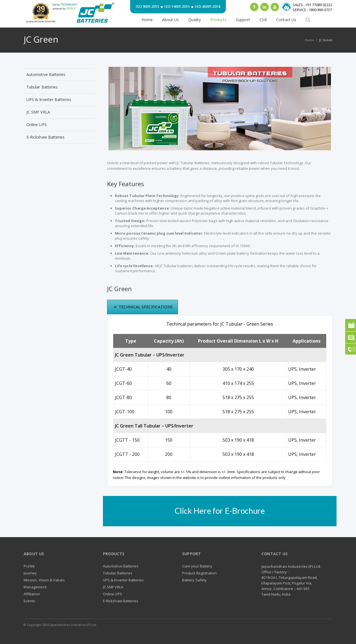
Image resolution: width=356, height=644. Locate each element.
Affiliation (32, 594)
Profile (29, 566)
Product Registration (199, 573)
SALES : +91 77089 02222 (312, 5)
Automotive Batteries (46, 74)
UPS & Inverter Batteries (49, 99)
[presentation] (143, 307)
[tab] (143, 307)
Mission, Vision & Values (44, 580)
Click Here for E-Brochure (220, 511)
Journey (30, 573)
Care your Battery (197, 566)
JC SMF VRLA (38, 112)
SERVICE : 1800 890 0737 (312, 10)
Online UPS (37, 125)
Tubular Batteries (42, 87)
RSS (325, 627)
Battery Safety (194, 580)
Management (35, 587)
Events (29, 601)
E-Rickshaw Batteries (45, 137)
